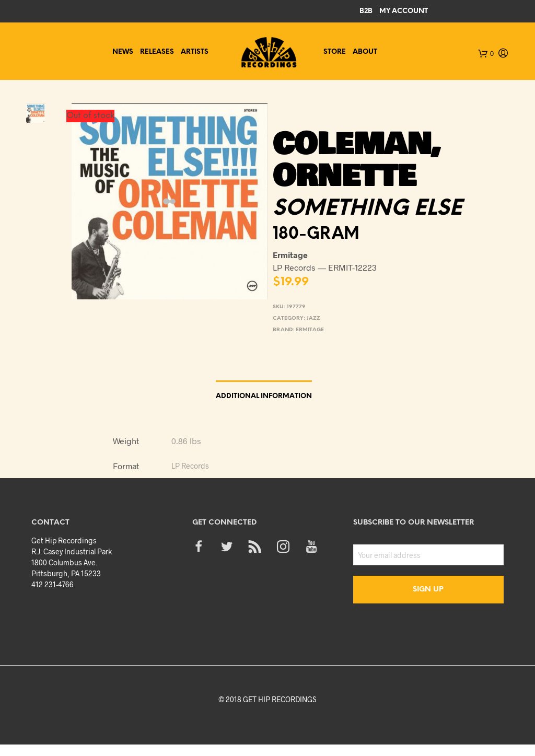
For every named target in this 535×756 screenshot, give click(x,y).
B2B (366, 11)
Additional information (264, 396)
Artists (195, 52)
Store (335, 52)
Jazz (313, 318)
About (365, 52)
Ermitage (310, 330)
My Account (404, 11)
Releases (157, 52)
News (123, 52)
